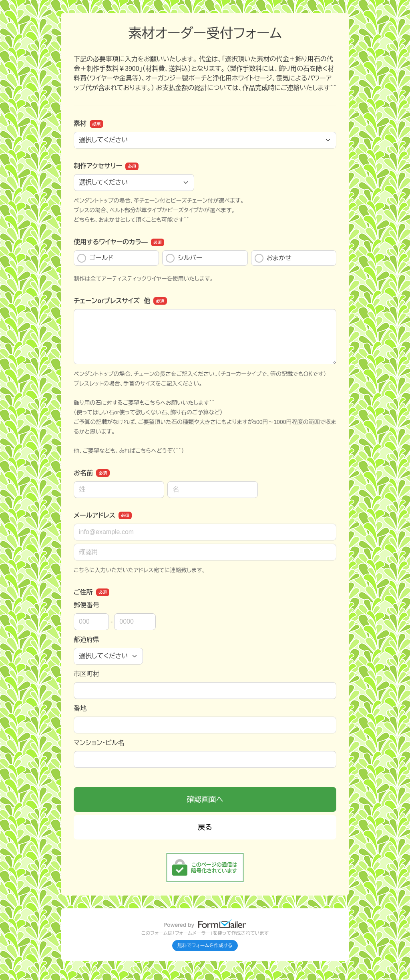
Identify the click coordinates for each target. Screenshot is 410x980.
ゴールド (95, 258)
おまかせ (273, 258)
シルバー (184, 258)
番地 (80, 708)
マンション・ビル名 (99, 743)
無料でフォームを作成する (205, 946)
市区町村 (86, 674)
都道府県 (86, 640)
